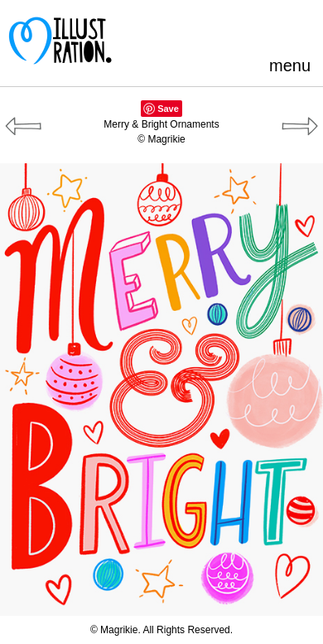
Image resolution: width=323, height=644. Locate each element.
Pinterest (193, 29)
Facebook (220, 29)
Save (168, 109)
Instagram (302, 29)
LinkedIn (275, 29)
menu (290, 65)
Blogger (247, 29)
